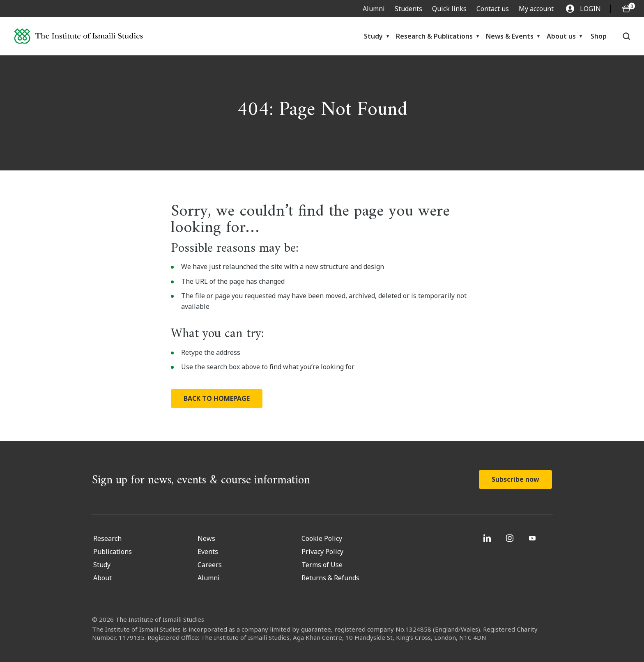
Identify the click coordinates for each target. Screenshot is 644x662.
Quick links (449, 9)
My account (536, 9)
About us (561, 36)
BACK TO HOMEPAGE (217, 398)
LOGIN (583, 9)
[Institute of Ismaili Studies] (78, 36)
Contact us (493, 9)
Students (408, 9)
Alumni (374, 9)
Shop (599, 36)
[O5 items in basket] (626, 9)
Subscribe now (515, 479)
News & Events (510, 36)
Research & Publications (434, 36)
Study (373, 36)
